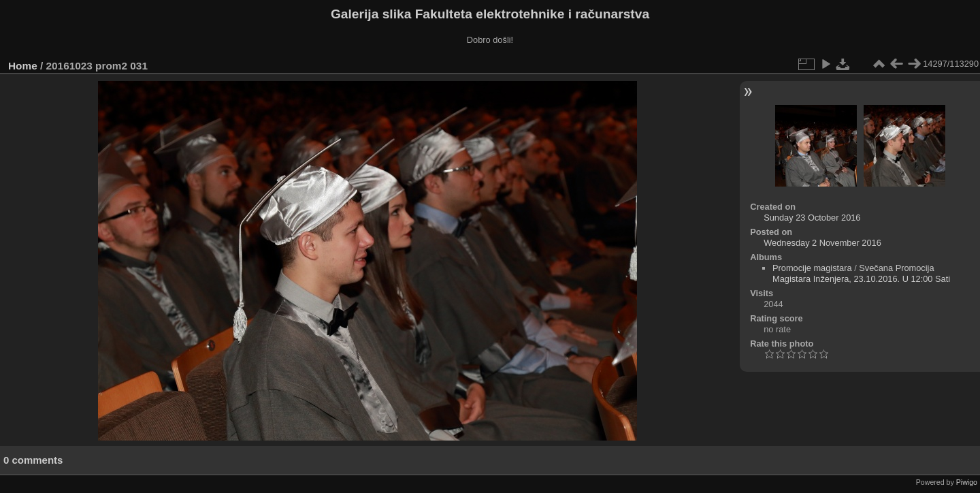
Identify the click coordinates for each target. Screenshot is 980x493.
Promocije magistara (812, 268)
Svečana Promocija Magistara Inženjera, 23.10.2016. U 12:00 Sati (861, 273)
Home (23, 66)
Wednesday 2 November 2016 (822, 243)
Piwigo (967, 482)
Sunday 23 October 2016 (812, 218)
